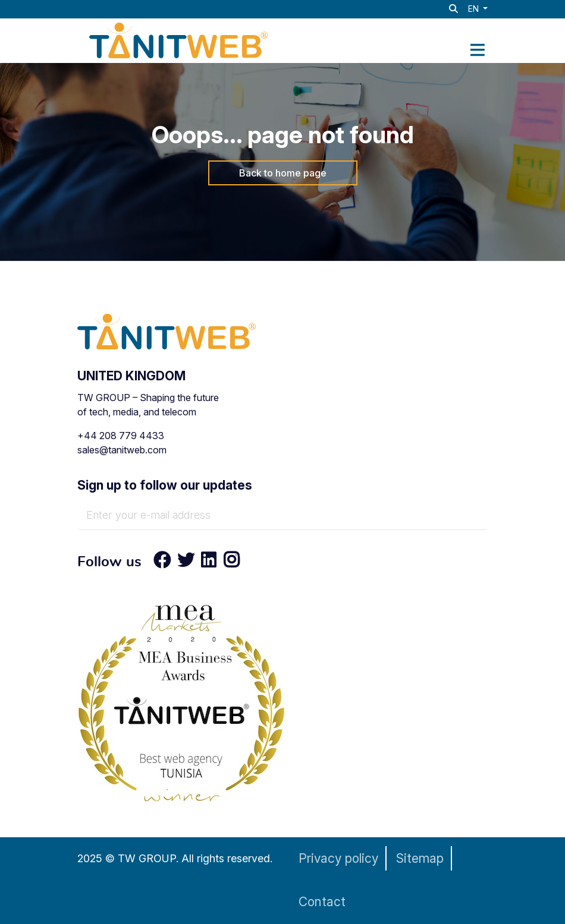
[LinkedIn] (209, 563)
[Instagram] (228, 563)
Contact (322, 902)
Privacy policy (338, 858)
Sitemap (420, 858)
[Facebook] (162, 563)
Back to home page (283, 173)
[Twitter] (186, 563)
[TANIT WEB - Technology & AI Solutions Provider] (178, 39)
